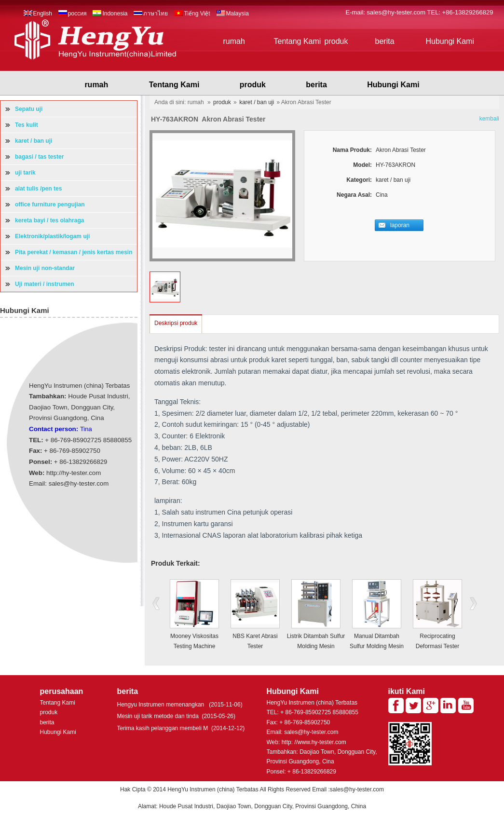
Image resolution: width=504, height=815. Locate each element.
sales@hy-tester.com (397, 12)
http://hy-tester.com (74, 473)
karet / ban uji (257, 102)
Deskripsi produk (176, 323)
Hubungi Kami (450, 41)
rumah (234, 41)
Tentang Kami (298, 41)
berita (385, 41)
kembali (489, 119)
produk (336, 41)
